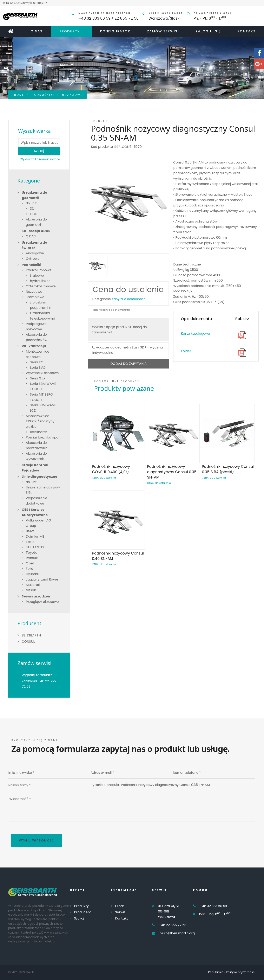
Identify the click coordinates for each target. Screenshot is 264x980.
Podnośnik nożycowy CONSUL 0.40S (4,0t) (111, 469)
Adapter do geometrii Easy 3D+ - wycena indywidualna (128, 350)
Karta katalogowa (195, 334)
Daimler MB (35, 536)
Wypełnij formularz (37, 675)
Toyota (32, 553)
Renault (32, 558)
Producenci (83, 912)
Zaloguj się (208, 31)
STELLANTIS (35, 547)
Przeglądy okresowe (42, 602)
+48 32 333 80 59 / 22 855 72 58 (108, 18)
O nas (37, 31)
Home (19, 95)
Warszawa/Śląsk (164, 18)
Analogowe (35, 253)
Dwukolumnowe (39, 270)
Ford (29, 569)
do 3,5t (31, 203)
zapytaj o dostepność (129, 299)
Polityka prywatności (241, 972)
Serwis (120, 912)
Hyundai (32, 574)
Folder (186, 351)
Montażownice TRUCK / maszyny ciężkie (40, 421)
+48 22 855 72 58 (173, 925)
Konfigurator (115, 31)
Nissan (31, 590)
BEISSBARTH (31, 635)
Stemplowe (35, 297)
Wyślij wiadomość (37, 840)
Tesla (30, 542)
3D (32, 209)
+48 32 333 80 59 (213, 906)
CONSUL (28, 642)
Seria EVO (38, 368)
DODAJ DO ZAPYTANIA (128, 364)
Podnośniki (43, 95)
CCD (34, 214)
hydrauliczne (40, 281)
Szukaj (39, 151)
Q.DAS (31, 236)
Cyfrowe (33, 259)
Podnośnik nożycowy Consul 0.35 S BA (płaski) (228, 469)
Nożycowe (72, 95)
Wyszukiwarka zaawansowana (40, 159)
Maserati (33, 585)
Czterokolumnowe (41, 286)
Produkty (70, 31)
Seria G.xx (38, 378)
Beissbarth (39, 432)
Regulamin (216, 972)
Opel (30, 563)
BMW (30, 531)
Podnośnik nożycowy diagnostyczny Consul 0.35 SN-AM (172, 472)
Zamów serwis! (163, 31)
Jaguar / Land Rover (42, 579)
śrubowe (37, 276)
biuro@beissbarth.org (177, 933)
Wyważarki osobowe (42, 373)
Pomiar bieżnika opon (43, 437)
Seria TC (37, 362)
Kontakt (246, 31)
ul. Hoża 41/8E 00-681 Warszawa (169, 911)
